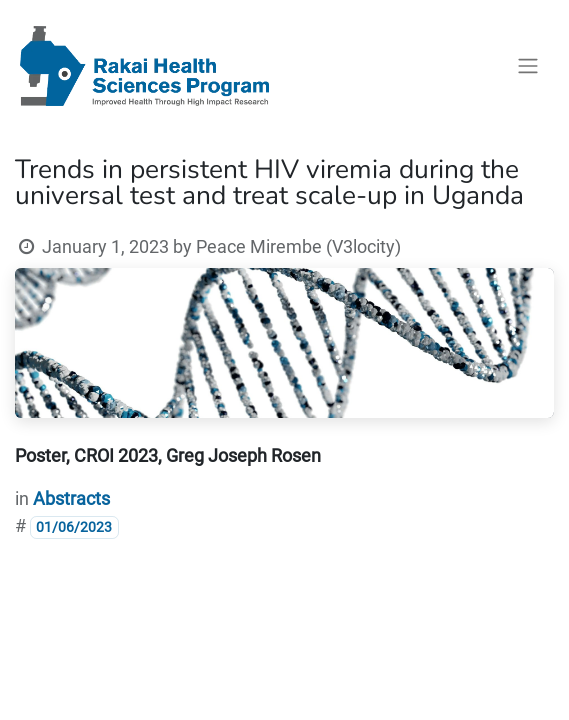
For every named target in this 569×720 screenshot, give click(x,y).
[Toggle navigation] (528, 66)
